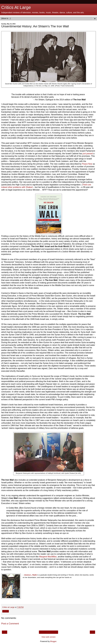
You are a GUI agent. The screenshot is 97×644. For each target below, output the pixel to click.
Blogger (53, 641)
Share (6, 611)
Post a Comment (10, 624)
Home (48, 632)
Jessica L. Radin (31, 575)
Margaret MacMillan (48, 557)
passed (87, 154)
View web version (48, 637)
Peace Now (87, 164)
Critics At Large (16, 7)
